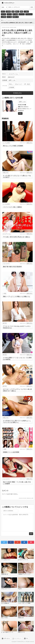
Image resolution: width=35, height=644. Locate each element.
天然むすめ (6, 173)
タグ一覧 (9, 17)
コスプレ (3, 14)
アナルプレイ (29, 14)
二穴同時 (3, 17)
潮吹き (17, 12)
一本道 (4, 294)
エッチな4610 (6, 204)
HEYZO (5, 323)
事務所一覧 (16, 17)
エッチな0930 (6, 143)
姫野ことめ (12, 80)
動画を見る (18, 93)
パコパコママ (6, 264)
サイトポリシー (18, 638)
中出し (3, 12)
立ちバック (18, 84)
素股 (21, 12)
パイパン (9, 14)
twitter (20, 113)
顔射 (13, 12)
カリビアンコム (13, 74)
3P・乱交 (15, 14)
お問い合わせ (7, 638)
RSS (27, 638)
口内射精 (8, 12)
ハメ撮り (26, 12)
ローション (22, 14)
